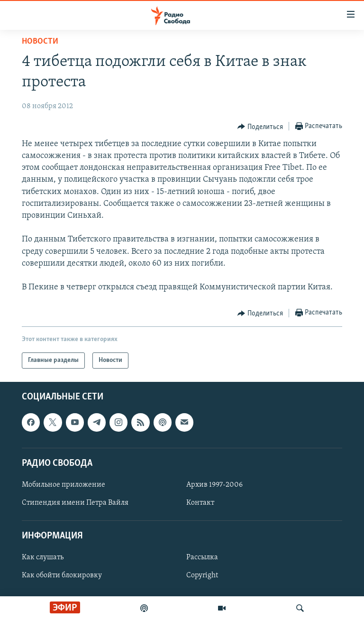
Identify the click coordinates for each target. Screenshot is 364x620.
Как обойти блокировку (62, 576)
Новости (40, 42)
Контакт (200, 503)
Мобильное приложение (64, 485)
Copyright (202, 576)
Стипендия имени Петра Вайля (75, 503)
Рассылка (202, 558)
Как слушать (43, 558)
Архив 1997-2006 (214, 485)
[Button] (260, 127)
